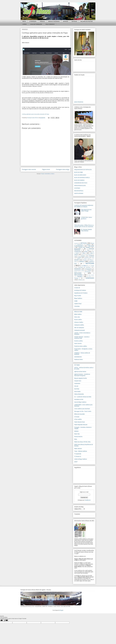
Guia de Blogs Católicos (80, 402)
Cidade (89, 245)
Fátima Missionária (79, 394)
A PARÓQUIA (33, 21)
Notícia (82, 262)
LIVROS (24, 24)
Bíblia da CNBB (78, 312)
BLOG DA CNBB (78, 172)
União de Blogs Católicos (81, 459)
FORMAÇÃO (78, 252)
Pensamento (78, 269)
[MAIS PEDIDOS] (79, 102)
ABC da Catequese (79, 328)
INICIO (24, 21)
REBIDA (76, 431)
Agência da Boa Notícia (80, 372)
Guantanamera (89, 255)
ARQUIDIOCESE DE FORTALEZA (83, 170)
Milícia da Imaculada (79, 414)
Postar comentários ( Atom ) (48, 174)
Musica (85, 260)
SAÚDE (80, 277)
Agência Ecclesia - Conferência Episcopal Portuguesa (82, 375)
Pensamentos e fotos (79, 270)
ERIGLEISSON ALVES (80, 186)
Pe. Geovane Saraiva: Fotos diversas (86, 230)
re (81, 272)
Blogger (61, 610)
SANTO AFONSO (79, 193)
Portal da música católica (81, 346)
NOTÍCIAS (74, 21)
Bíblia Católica (78, 314)
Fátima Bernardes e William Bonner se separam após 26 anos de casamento (84, 226)
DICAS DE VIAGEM (85, 247)
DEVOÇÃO (91, 246)
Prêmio (76, 272)
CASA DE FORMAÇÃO (36, 24)
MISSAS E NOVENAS (54, 21)
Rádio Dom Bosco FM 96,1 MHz (82, 442)
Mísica (79, 259)
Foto (86, 252)
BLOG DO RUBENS (79, 180)
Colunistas (77, 306)
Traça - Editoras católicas (81, 451)
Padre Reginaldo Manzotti (81, 425)
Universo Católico (79, 322)
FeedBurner (88, 500)
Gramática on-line (79, 399)
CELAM (76, 386)
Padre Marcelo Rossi (80, 422)
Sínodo (90, 277)
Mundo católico (78, 320)
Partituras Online (78, 359)
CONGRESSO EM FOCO (81, 183)
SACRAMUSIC (78, 357)
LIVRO (79, 257)
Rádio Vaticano (78, 449)
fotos (84, 253)
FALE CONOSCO (50, 24)
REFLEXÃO (79, 273)
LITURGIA (91, 256)
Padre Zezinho (78, 343)
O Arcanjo (77, 417)
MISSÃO (77, 260)
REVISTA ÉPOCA (79, 191)
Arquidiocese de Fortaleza (81, 293)
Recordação (88, 272)
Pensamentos (89, 269)
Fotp (83, 255)
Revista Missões (78, 437)
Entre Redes (77, 391)
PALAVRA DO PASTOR (87, 21)
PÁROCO (42, 21)
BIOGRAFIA (80, 245)
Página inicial (46, 169)
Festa (89, 250)
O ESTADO (77, 188)
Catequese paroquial (79, 330)
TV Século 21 (78, 456)
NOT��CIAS (85, 266)
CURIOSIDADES (79, 246)
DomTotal (77, 389)
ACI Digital (77, 365)
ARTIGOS (66, 21)
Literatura (83, 256)
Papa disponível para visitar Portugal (86, 210)
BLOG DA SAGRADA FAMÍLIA (82, 178)
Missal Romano (88, 259)
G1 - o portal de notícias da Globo (83, 397)
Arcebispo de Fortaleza (80, 290)
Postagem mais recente (29, 169)
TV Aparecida (78, 454)
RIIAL (76, 439)
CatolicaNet (77, 383)
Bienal (93, 243)
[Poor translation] (6, 620)
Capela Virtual (78, 304)
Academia (76, 243)
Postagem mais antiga (63, 169)
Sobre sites (77, 317)
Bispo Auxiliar (78, 296)
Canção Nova (78, 381)
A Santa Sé (77, 288)
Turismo (77, 278)
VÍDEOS (81, 280)
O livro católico (78, 419)
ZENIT (76, 462)
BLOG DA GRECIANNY (80, 175)
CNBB (76, 301)
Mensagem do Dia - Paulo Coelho (83, 411)
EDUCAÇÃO (78, 249)
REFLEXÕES (79, 275)
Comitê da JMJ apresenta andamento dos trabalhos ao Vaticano (84, 206)
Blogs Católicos (78, 298)
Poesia (89, 270)
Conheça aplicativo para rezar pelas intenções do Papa (35, 114)
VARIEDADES (90, 278)
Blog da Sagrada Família (80, 378)
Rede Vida (77, 434)
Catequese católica (79, 325)
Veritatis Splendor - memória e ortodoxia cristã (82, 338)
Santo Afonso (91, 275)
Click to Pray (29, 78)
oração (93, 266)
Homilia (76, 256)
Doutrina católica (78, 341)
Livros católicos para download (82, 409)
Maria (93, 257)
